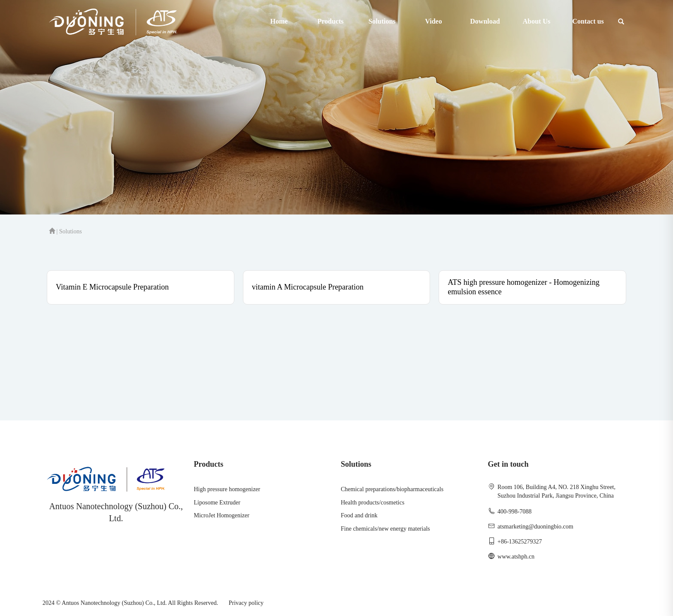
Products (330, 21)
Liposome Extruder (217, 503)
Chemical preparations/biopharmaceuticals (392, 489)
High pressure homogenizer (227, 489)
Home (279, 21)
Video (433, 21)
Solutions (382, 21)
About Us (537, 21)
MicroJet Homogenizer (222, 515)
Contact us (588, 21)
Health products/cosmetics (373, 503)
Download (485, 21)
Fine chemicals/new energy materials (385, 529)
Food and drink (359, 515)
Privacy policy (246, 603)
